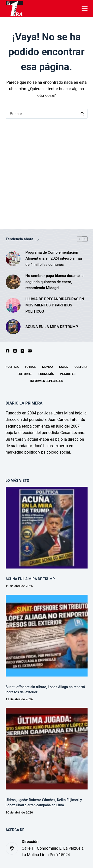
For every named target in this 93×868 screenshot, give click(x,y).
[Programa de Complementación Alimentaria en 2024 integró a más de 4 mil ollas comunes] (13, 259)
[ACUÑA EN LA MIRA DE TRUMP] (13, 327)
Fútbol (30, 367)
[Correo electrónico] (30, 351)
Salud (64, 367)
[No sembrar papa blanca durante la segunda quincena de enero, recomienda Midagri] (13, 282)
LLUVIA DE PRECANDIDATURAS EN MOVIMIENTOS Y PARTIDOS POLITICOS (55, 305)
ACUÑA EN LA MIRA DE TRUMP (52, 327)
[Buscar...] (42, 114)
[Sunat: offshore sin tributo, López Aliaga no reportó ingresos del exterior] (47, 636)
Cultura (81, 367)
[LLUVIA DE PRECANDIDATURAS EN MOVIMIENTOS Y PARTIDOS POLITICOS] (13, 305)
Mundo (47, 367)
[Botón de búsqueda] (83, 114)
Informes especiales (46, 381)
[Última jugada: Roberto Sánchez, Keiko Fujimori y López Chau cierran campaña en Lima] (47, 749)
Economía (46, 374)
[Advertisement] (46, 168)
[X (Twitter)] (22, 351)
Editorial (25, 374)
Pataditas (68, 374)
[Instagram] (15, 351)
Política (12, 367)
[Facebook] (8, 351)
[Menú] (85, 9)
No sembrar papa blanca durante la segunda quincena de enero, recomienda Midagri (55, 282)
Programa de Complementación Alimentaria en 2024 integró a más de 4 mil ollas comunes (54, 259)
